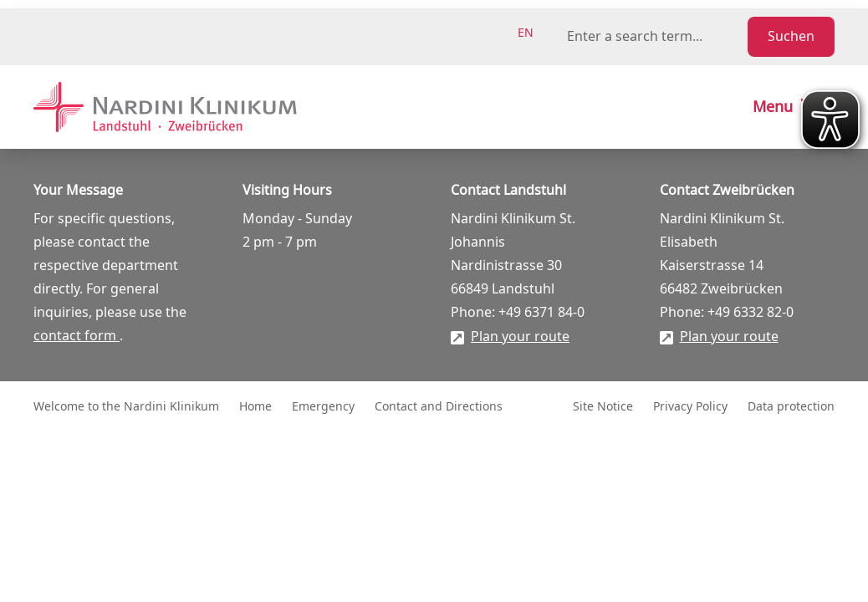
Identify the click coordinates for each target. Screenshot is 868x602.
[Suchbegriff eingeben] (654, 37)
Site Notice (603, 407)
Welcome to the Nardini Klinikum (126, 407)
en (526, 33)
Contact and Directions (439, 407)
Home (255, 407)
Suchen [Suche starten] (791, 37)
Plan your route (520, 337)
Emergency (323, 407)
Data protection (791, 407)
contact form (77, 336)
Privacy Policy (690, 407)
